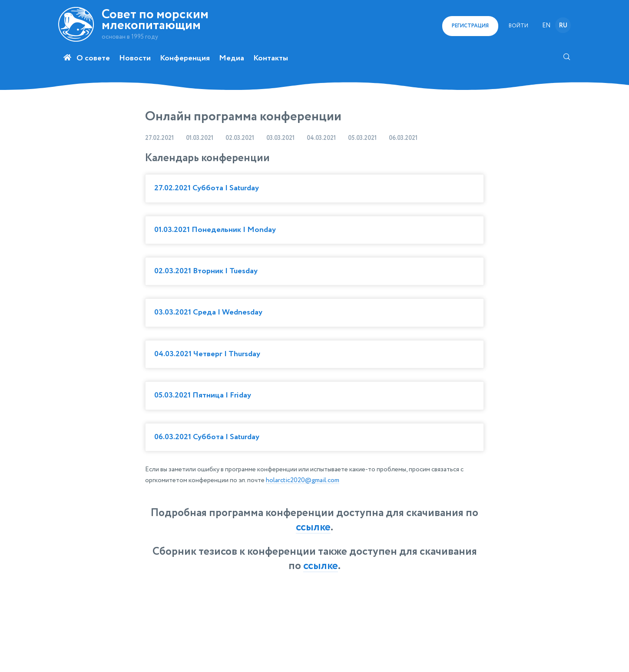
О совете (93, 58)
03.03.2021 (280, 138)
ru (563, 26)
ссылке (313, 528)
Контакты (271, 58)
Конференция (185, 58)
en (546, 26)
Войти (518, 26)
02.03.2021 (240, 138)
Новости (135, 58)
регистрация (470, 26)
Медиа (232, 58)
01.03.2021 (200, 138)
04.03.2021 (321, 138)
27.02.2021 (159, 138)
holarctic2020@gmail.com (303, 480)
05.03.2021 (362, 138)
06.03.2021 (403, 138)
